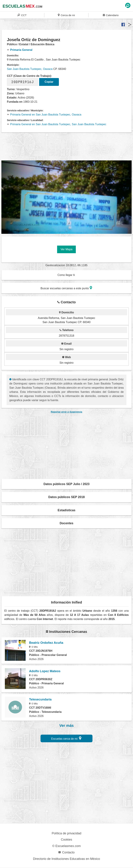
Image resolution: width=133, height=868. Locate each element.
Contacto (66, 852)
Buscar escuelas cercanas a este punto (66, 288)
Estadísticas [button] (67, 510)
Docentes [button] (66, 523)
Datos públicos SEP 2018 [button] (66, 497)
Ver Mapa (66, 249)
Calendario (111, 15)
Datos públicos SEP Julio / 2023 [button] (66, 484)
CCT (22, 15)
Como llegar (66, 275)
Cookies (66, 840)
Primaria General (20, 50)
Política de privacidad (66, 833)
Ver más (67, 726)
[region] (66, 146)
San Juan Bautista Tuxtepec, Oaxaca (30, 69)
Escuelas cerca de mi (66, 738)
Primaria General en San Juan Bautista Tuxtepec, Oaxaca (44, 115)
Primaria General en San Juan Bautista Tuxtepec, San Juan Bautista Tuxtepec (57, 124)
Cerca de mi (66, 15)
